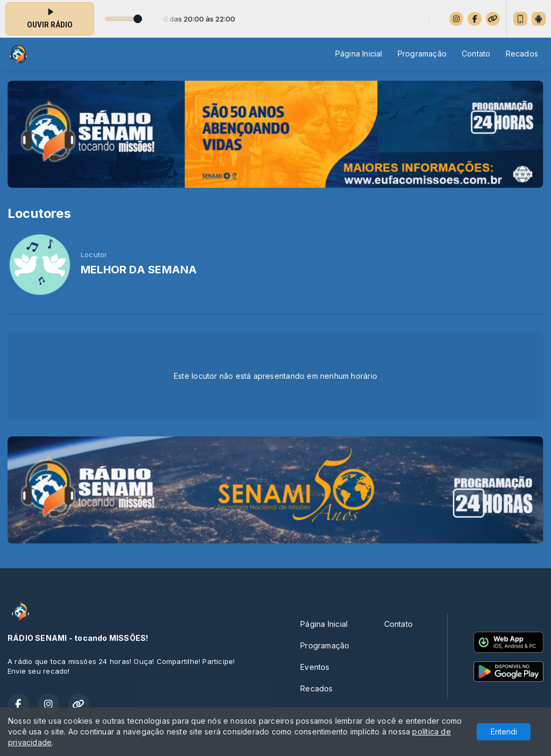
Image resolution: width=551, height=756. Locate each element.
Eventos (315, 667)
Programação (422, 54)
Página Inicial (359, 54)
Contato (476, 54)
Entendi (504, 732)
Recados (522, 54)
